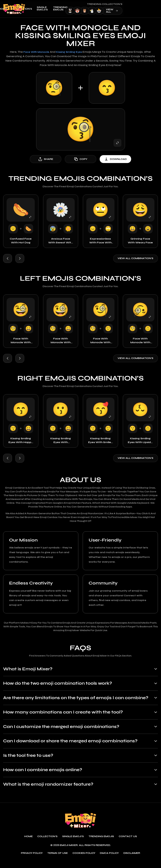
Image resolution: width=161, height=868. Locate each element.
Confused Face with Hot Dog (21, 241)
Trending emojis (94, 9)
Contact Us (128, 844)
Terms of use (58, 860)
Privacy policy (32, 860)
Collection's (56, 9)
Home (37, 9)
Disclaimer (132, 860)
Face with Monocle (36, 52)
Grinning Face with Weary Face (140, 241)
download (115, 159)
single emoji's (76, 9)
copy (80, 159)
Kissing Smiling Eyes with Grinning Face (61, 441)
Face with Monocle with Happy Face (21, 341)
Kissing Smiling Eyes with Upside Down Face (140, 441)
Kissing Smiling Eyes (70, 52)
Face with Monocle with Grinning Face (61, 341)
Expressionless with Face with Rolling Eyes (100, 241)
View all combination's (135, 258)
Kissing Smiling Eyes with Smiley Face (100, 441)
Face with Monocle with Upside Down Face (140, 341)
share (46, 159)
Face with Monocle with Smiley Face (100, 341)
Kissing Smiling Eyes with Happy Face (21, 441)
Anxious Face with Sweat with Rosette (61, 241)
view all (146, 11)
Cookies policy (84, 860)
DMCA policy (109, 860)
